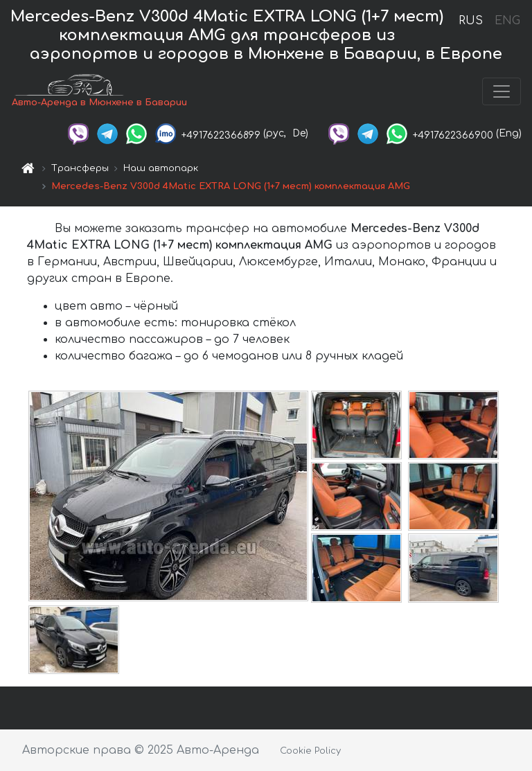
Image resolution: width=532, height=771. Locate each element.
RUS (471, 21)
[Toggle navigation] (502, 91)
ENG (507, 21)
